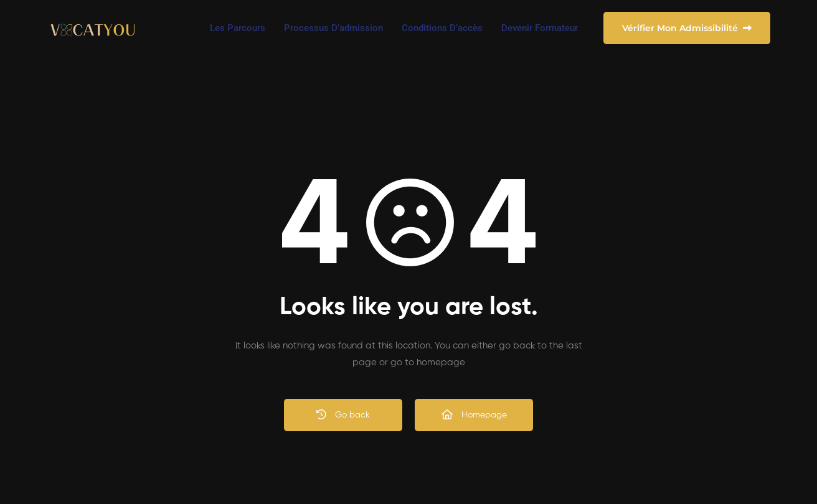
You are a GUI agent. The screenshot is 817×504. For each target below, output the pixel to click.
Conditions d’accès (442, 28)
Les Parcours (238, 28)
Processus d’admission (333, 28)
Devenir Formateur (540, 28)
